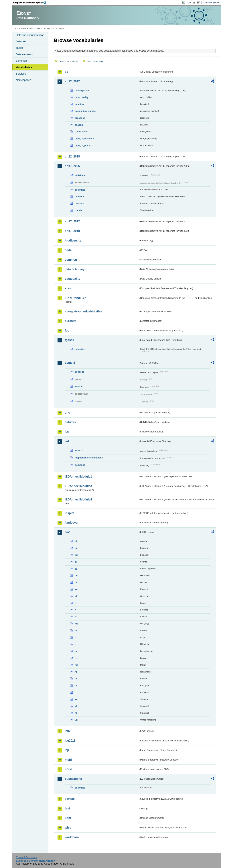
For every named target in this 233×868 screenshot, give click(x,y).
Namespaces (23, 80)
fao (67, 331)
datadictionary (75, 269)
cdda (68, 250)
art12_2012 (72, 81)
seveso (70, 799)
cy (76, 562)
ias (67, 432)
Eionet (30, 28)
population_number (86, 111)
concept (79, 372)
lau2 (68, 731)
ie (76, 631)
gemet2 (70, 363)
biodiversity (73, 241)
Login (188, 2)
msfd (68, 760)
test (67, 808)
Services (21, 74)
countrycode (82, 90)
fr (76, 617)
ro (76, 692)
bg (76, 555)
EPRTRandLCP (75, 298)
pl (76, 679)
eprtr (68, 288)
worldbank (72, 837)
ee (76, 589)
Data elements (24, 54)
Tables (20, 48)
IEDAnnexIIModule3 (78, 486)
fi (76, 610)
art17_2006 (72, 166)
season (79, 125)
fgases (69, 340)
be (76, 548)
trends (78, 210)
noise (69, 769)
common (71, 260)
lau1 (68, 532)
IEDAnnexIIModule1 (78, 477)
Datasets (21, 41)
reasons (79, 203)
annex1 (79, 450)
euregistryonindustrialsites (83, 311)
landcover (72, 523)
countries (80, 190)
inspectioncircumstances (89, 458)
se (76, 699)
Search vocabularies (69, 61)
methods (80, 196)
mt (76, 665)
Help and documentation (30, 35)
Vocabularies (24, 67)
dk (76, 582)
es (76, 603)
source (79, 386)
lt (76, 644)
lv (76, 658)
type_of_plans (83, 145)
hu (76, 624)
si (76, 706)
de (76, 575)
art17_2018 (72, 231)
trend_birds (81, 132)
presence (80, 118)
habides (70, 422)
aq (67, 72)
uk (76, 720)
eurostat (71, 321)
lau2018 (70, 741)
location (79, 104)
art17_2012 (72, 221)
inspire (70, 513)
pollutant (80, 465)
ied (67, 441)
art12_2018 (72, 156)
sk (76, 713)
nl (76, 672)
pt (76, 686)
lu (76, 651)
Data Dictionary (43, 28)
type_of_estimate (84, 138)
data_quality (82, 97)
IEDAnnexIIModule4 (78, 499)
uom (68, 818)
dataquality (72, 279)
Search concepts (95, 61)
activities (80, 175)
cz (76, 569)
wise (68, 828)
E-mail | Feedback (26, 857)
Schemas (21, 61)
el (76, 596)
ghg (67, 413)
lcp (67, 750)
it (76, 637)
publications (73, 779)
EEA (31, 3)
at (76, 541)
